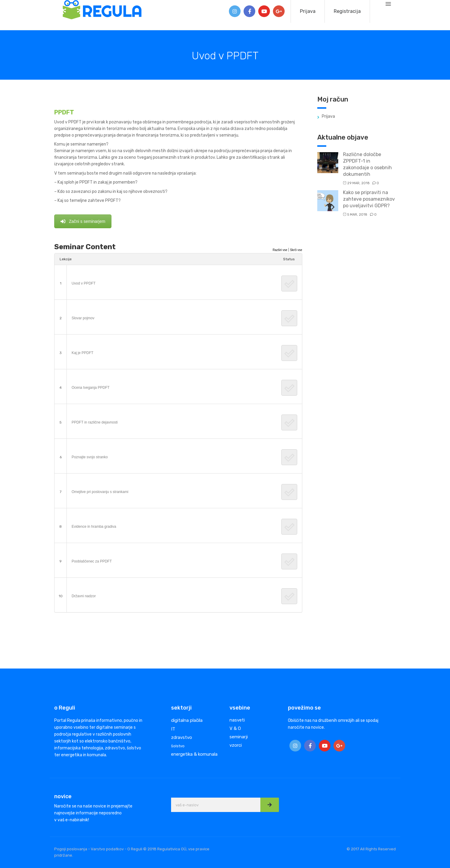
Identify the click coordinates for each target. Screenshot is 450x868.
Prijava (308, 11)
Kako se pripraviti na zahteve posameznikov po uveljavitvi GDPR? (369, 199)
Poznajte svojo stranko (90, 457)
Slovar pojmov (83, 318)
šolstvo (178, 746)
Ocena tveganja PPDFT (91, 388)
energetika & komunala (194, 754)
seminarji (239, 737)
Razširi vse (280, 250)
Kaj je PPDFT (83, 353)
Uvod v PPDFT (84, 283)
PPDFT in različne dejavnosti (95, 422)
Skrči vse (296, 250)
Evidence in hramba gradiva (94, 527)
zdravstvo (182, 737)
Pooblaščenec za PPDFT (92, 561)
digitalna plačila (187, 720)
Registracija (347, 11)
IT (173, 729)
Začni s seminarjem (83, 221)
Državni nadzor (84, 596)
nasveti (237, 720)
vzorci (236, 745)
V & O (235, 728)
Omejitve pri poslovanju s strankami (100, 492)
